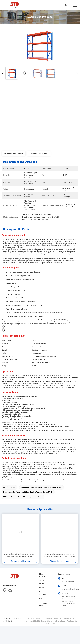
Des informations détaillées (14, 154)
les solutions (43, 593)
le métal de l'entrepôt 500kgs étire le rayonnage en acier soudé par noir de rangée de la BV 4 (20, 555)
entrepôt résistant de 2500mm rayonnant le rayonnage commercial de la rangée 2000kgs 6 (60, 555)
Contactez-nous (43, 604)
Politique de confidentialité (7, 620)
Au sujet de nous (42, 582)
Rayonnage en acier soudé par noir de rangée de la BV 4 (28, 492)
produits (42, 587)
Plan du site (18, 618)
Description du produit (39, 154)
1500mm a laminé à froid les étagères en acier (41, 487)
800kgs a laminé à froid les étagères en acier (23, 497)
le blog (42, 599)
